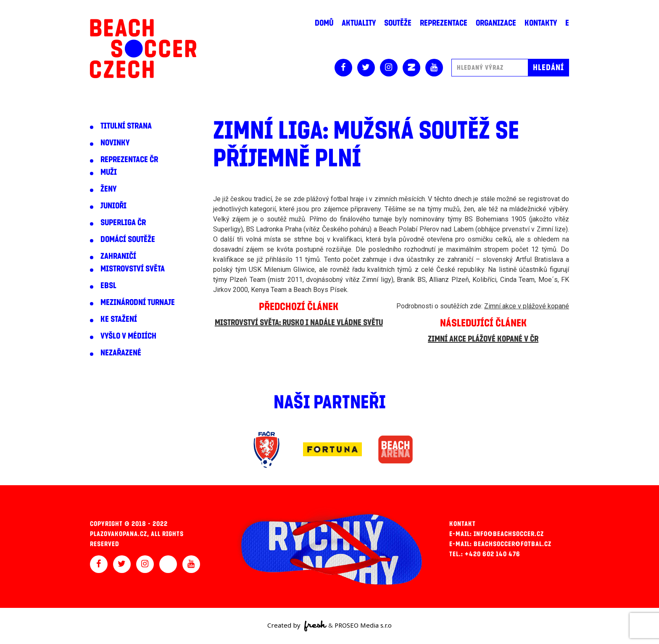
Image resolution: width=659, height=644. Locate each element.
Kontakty (541, 23)
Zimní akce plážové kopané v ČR (483, 339)
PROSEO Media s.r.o (363, 625)
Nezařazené (121, 353)
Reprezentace (444, 23)
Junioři (113, 206)
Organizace (496, 23)
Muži (109, 172)
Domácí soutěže (128, 239)
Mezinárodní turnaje (138, 302)
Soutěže (398, 23)
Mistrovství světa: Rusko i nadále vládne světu (299, 323)
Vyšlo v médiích (128, 336)
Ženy (108, 189)
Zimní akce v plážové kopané (527, 306)
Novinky (115, 143)
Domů (324, 23)
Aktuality (359, 23)
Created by (297, 626)
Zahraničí (118, 256)
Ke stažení (119, 319)
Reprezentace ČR (129, 160)
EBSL (108, 286)
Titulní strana (126, 126)
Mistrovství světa (133, 269)
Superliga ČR (123, 223)
